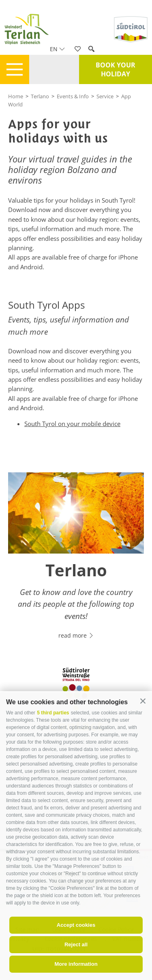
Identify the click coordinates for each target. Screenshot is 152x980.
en (57, 49)
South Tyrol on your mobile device (72, 424)
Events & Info (73, 96)
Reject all (76, 944)
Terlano (40, 96)
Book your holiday (116, 69)
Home (16, 96)
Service (105, 96)
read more (76, 635)
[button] (143, 701)
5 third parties (53, 713)
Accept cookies (76, 925)
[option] (76, 560)
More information (76, 964)
